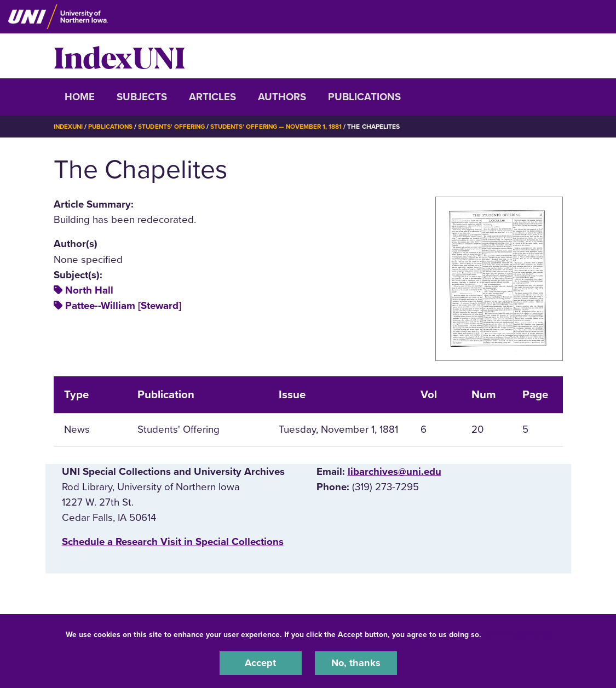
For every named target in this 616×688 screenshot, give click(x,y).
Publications (364, 97)
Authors (282, 97)
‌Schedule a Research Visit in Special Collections (173, 542)
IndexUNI (119, 56)
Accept (261, 663)
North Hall (89, 290)
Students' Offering (176, 127)
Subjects (142, 97)
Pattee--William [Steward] (123, 306)
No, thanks (356, 663)
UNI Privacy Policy (518, 634)
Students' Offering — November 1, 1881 (285, 127)
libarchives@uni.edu (395, 472)
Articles (212, 97)
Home (80, 97)
